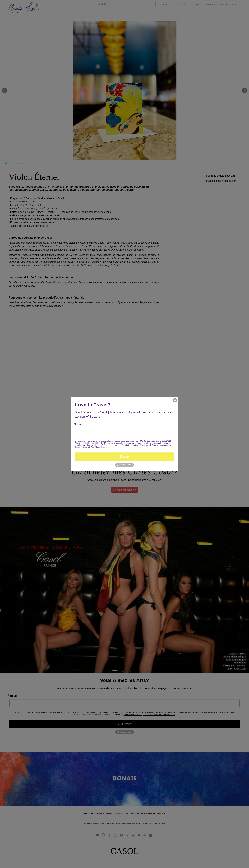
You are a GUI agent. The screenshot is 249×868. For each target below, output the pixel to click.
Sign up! (125, 457)
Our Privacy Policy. (99, 447)
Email (79, 424)
